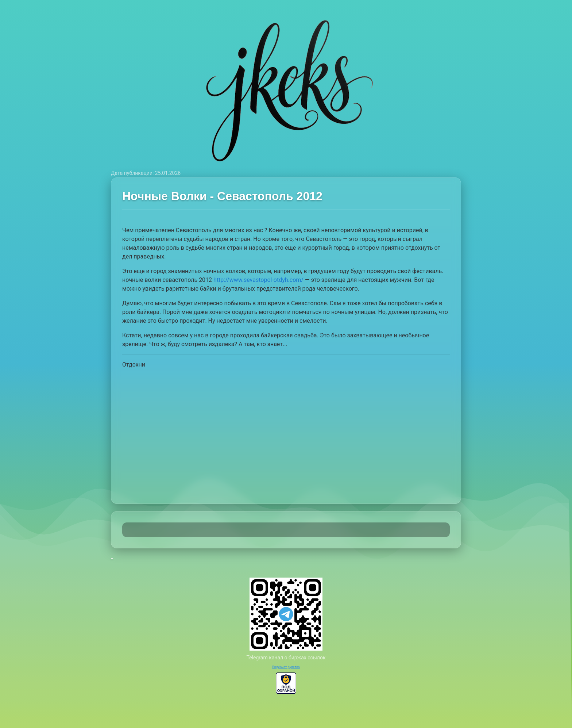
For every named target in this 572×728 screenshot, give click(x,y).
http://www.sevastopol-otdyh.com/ (258, 280)
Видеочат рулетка (286, 667)
